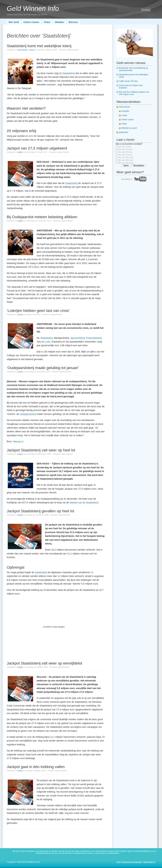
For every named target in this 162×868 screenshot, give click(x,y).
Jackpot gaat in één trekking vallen (36, 767)
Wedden (60, 22)
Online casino (128, 120)
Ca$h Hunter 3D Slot (128, 81)
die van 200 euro (126, 160)
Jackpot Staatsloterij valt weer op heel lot (41, 450)
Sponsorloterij (77, 338)
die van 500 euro (126, 163)
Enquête (125, 111)
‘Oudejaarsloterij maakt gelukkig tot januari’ (43, 368)
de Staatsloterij (67, 73)
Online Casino (31, 22)
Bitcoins (73, 22)
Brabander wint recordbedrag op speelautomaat (133, 69)
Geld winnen (23, 50)
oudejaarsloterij (28, 414)
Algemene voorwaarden (132, 862)
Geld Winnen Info (33, 8)
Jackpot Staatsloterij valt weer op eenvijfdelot (44, 663)
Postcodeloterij (94, 338)
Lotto (48, 342)
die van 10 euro (125, 149)
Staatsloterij (71, 183)
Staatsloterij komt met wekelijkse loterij (39, 46)
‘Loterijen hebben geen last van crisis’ (38, 311)
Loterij (31, 50)
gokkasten (124, 132)
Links (119, 862)
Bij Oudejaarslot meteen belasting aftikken (42, 217)
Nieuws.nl (18, 441)
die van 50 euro (125, 155)
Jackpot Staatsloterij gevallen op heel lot (40, 511)
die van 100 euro (126, 157)
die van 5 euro (125, 147)
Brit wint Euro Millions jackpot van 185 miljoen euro (134, 93)
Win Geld (14, 22)
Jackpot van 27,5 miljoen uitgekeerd (37, 148)
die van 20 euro (125, 152)
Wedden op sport (129, 128)
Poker (47, 22)
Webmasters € (149, 862)
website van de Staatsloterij (84, 502)
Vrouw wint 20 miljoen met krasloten (131, 87)
